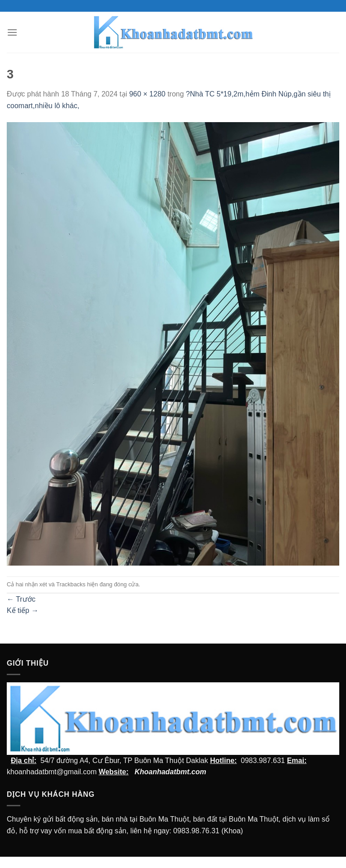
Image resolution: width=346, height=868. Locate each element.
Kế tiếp (23, 610)
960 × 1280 (148, 94)
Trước (21, 599)
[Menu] (12, 32)
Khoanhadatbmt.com (171, 772)
